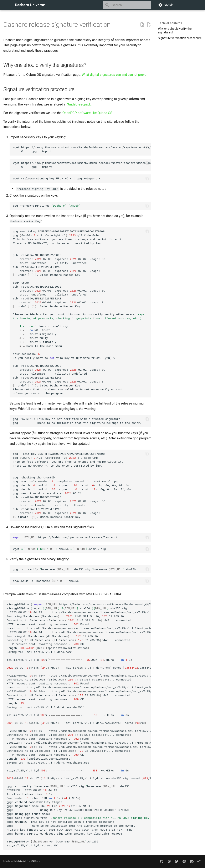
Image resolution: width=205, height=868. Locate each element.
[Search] (127, 5)
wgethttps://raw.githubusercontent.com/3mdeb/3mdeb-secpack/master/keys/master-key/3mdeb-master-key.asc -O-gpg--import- (82, 149)
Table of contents (170, 23)
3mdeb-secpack (79, 104)
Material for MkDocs (29, 861)
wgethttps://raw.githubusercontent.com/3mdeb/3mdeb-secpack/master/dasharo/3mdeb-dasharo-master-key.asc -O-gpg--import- (82, 165)
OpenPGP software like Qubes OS (87, 113)
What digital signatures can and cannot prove (114, 75)
